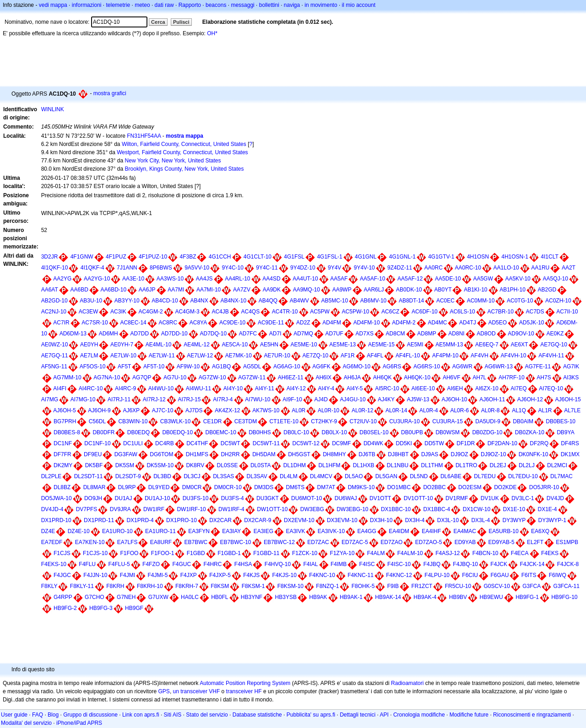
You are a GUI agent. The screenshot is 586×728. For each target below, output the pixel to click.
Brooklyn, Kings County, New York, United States (184, 169)
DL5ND (419, 476)
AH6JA (352, 377)
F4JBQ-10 (465, 564)
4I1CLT (549, 257)
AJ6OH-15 (568, 399)
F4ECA (520, 553)
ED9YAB (465, 542)
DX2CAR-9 (258, 520)
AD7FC (248, 334)
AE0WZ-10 (55, 345)
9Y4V (334, 268)
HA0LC (190, 597)
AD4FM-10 (367, 323)
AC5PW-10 (356, 312)
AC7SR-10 (95, 323)
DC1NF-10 (97, 443)
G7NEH (126, 597)
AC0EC (445, 301)
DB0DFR (103, 432)
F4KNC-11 (361, 575)
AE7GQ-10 (554, 345)
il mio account (359, 5)
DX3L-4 (480, 520)
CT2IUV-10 (363, 421)
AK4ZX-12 (227, 410)
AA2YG (62, 279)
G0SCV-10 (496, 586)
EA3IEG (263, 531)
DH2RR (230, 454)
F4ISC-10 (399, 564)
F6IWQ (558, 575)
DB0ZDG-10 (487, 432)
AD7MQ (303, 334)
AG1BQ (221, 367)
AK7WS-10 (266, 410)
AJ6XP (131, 410)
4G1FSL (294, 257)
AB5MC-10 (335, 301)
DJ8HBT (398, 454)
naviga (292, 5)
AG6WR (462, 367)
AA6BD (79, 290)
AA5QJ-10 (555, 279)
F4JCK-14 (532, 564)
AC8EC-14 (133, 323)
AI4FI (60, 388)
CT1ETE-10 (284, 421)
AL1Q (519, 410)
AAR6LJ (374, 290)
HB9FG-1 (527, 597)
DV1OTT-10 (418, 498)
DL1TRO (466, 465)
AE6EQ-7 (487, 345)
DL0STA (260, 465)
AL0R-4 (429, 410)
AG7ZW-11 (252, 377)
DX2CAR (220, 520)
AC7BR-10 (500, 312)
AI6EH (455, 388)
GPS (164, 691)
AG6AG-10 (287, 367)
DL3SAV (257, 476)
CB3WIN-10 (133, 421)
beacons (216, 5)
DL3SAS (223, 476)
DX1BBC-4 (437, 509)
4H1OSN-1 (515, 257)
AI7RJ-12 (154, 399)
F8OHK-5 (363, 586)
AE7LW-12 (200, 356)
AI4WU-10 (161, 388)
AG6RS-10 (427, 367)
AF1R (348, 356)
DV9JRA (120, 509)
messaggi (242, 5)
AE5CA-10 (235, 345)
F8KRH (115, 586)
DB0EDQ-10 (177, 432)
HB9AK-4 (425, 597)
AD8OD (486, 334)
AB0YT (443, 290)
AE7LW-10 (123, 356)
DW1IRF (154, 509)
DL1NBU (398, 465)
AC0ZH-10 (558, 301)
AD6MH (109, 334)
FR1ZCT (422, 586)
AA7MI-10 (209, 290)
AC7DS (535, 312)
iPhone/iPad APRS (79, 723)
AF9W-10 (188, 367)
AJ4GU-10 (353, 399)
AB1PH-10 (513, 290)
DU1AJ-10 (157, 498)
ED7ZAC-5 (355, 542)
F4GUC (182, 564)
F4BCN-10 (486, 553)
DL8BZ (62, 487)
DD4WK (373, 443)
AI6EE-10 (423, 388)
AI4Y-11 (265, 388)
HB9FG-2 (65, 608)
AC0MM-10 (481, 301)
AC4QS (250, 312)
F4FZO (151, 564)
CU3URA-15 (448, 421)
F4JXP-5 (220, 575)
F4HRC (212, 564)
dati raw (164, 5)
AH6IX (323, 377)
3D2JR (50, 257)
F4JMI (128, 575)
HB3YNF (252, 597)
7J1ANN (127, 268)
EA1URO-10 (117, 531)
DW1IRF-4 (231, 509)
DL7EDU (485, 476)
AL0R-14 (396, 410)
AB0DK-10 (409, 290)
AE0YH (89, 345)
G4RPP (63, 597)
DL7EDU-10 (523, 476)
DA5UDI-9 (488, 421)
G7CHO (95, 597)
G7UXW (158, 597)
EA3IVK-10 (331, 531)
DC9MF (341, 443)
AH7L (479, 377)
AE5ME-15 (381, 345)
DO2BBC (434, 487)
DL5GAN (386, 476)
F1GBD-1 (229, 553)
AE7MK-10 (239, 356)
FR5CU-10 (458, 586)
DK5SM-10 (160, 465)
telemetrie (118, 5)
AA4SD (271, 279)
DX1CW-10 (477, 509)
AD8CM (396, 334)
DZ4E (48, 531)
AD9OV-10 (521, 334)
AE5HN (269, 345)
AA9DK (272, 290)
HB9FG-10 (564, 597)
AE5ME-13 (342, 345)
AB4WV (299, 301)
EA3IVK (295, 531)
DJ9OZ (460, 454)
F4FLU (87, 564)
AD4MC (437, 323)
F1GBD (196, 553)
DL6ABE (451, 476)
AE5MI (415, 345)
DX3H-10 (381, 520)
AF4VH (480, 356)
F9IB (393, 586)
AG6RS (392, 367)
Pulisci (181, 22)
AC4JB (220, 312)
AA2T (569, 268)
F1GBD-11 (266, 553)
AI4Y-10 (233, 388)
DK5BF (94, 465)
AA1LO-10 (506, 268)
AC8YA (198, 323)
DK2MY (63, 465)
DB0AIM (523, 421)
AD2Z (303, 323)
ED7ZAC (318, 542)
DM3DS (264, 487)
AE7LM (89, 356)
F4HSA (243, 564)
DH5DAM (264, 454)
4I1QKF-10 (55, 268)
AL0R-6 (459, 410)
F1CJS (62, 553)
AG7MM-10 (67, 377)
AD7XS (365, 334)
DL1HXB (364, 465)
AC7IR (61, 323)
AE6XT (519, 345)
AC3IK (118, 312)
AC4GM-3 (187, 312)
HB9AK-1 (351, 597)
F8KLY (49, 586)
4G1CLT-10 (258, 257)
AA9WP (342, 290)
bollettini (269, 5)
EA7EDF (52, 542)
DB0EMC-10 (220, 432)
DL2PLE (52, 476)
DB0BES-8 (67, 432)
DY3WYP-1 (552, 520)
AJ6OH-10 (454, 399)
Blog (53, 715)
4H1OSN (478, 257)
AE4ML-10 (159, 345)
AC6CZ (390, 312)
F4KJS (251, 575)
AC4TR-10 (285, 312)
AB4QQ (268, 301)
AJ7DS (194, 410)
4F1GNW (82, 257)
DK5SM (125, 465)
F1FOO (129, 553)
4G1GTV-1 (441, 257)
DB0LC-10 (296, 432)
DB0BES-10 (561, 421)
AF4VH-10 (513, 356)
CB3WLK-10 (176, 421)
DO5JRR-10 (544, 487)
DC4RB (165, 443)
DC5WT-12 (306, 443)
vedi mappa (53, 5)
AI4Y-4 (326, 388)
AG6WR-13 (499, 367)
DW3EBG (312, 509)
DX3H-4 (415, 520)
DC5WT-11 (266, 443)
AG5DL (252, 367)
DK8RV (195, 465)
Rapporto (190, 5)
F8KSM (220, 586)
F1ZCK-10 (305, 553)
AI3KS (571, 377)
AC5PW (320, 312)
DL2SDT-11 (89, 476)
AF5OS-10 (93, 367)
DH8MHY (334, 454)
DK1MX (570, 454)
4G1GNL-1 (402, 257)
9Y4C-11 (267, 268)
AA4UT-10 (305, 279)
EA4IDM (399, 531)
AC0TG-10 (520, 301)
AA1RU (540, 268)
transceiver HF (244, 691)
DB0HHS (260, 432)
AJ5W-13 (418, 399)
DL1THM (432, 465)
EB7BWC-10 (236, 542)
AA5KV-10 (518, 279)
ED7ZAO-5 (429, 542)
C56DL (97, 421)
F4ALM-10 (410, 553)
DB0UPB (412, 432)
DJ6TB (367, 454)
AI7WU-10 (258, 399)
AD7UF (334, 334)
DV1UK (490, 498)
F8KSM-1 (253, 586)
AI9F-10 (292, 399)
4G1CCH (220, 257)
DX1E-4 (547, 509)
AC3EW (89, 312)
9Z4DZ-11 (400, 268)
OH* (212, 33)
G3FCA (532, 586)
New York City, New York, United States (173, 161)
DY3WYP (514, 520)
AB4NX (199, 301)
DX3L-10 (448, 520)
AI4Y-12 (296, 388)
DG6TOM (161, 454)
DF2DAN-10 (502, 443)
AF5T (124, 367)
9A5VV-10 (197, 268)
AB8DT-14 (411, 301)
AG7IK (571, 367)
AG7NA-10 (107, 377)
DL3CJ (192, 476)
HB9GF (134, 608)
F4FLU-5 (119, 564)
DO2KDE (505, 487)
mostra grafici (110, 93)
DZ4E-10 (79, 531)
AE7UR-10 (277, 356)
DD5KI (404, 443)
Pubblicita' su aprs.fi (311, 715)
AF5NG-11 (54, 367)
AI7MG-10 (83, 399)
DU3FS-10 (196, 498)
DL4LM (289, 476)
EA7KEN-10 (90, 542)
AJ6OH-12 (530, 399)
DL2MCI (557, 465)
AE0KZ (555, 334)
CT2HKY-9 (324, 421)
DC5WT (231, 443)
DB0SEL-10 (374, 432)
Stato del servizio (207, 715)
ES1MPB (567, 542)
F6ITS (529, 575)
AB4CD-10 (165, 301)
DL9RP (127, 487)
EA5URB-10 (503, 531)
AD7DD (139, 334)
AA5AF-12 (410, 279)
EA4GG (366, 531)
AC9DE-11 (271, 323)
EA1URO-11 (160, 531)
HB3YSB (286, 597)
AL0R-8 (491, 410)
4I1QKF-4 (92, 268)
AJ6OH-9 (99, 410)
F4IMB (339, 564)
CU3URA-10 (404, 421)
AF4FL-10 (408, 356)
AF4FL (375, 356)
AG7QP (142, 377)
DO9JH (93, 498)
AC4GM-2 (150, 312)
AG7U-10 (175, 377)
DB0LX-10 (334, 432)
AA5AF (339, 279)
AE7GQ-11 (55, 356)
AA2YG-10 (97, 279)
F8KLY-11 (82, 586)
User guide (14, 715)
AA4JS (204, 279)
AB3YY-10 (127, 301)
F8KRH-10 (150, 586)
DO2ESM (470, 487)
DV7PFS (87, 509)
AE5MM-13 (449, 345)
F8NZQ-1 (327, 586)
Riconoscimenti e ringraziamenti (532, 715)
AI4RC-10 (91, 388)
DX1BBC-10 (396, 509)
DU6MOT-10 (307, 498)
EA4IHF (431, 531)
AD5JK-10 (532, 323)
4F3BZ (188, 257)
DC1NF (63, 443)
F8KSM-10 (290, 586)
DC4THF (197, 443)
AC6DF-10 (425, 312)
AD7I (275, 334)
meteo (142, 5)
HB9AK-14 (388, 597)
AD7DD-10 (174, 334)
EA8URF (161, 542)
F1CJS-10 (95, 553)
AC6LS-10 (462, 312)
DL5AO (354, 476)
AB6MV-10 (373, 301)
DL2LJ (527, 465)
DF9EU (93, 454)
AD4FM (332, 323)
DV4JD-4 (52, 509)
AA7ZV (242, 290)
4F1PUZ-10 (153, 257)
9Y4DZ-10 (303, 268)
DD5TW (434, 443)
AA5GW (483, 279)
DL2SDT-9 (128, 476)
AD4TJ (468, 323)
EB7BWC (196, 542)
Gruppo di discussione (90, 715)
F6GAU (499, 575)
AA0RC (434, 268)
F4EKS (550, 553)
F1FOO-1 (163, 553)
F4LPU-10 (437, 575)
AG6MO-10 (356, 367)
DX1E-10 (514, 509)
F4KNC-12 (399, 575)
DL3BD (162, 476)
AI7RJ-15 (189, 399)
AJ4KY (386, 399)
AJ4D (321, 399)
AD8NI (456, 334)
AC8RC (168, 323)
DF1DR (466, 443)
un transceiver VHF (197, 691)
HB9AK (318, 597)
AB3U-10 (91, 301)
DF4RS (570, 443)
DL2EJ (498, 465)
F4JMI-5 (157, 575)
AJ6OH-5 (64, 410)
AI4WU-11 (198, 388)
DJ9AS (430, 454)
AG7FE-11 (538, 367)
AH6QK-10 (417, 377)
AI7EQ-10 (551, 388)
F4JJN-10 (95, 575)
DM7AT (326, 487)
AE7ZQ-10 (316, 356)
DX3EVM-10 (342, 520)
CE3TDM (246, 421)
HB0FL (220, 597)
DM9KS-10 (361, 487)
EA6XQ (540, 531)
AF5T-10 (154, 367)
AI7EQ (518, 388)
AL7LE (572, 410)
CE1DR (213, 421)
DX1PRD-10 (56, 520)
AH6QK (383, 377)
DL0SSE (228, 465)
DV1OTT (380, 498)
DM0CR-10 (228, 487)
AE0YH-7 (122, 345)
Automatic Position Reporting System (245, 683)
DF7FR (62, 454)
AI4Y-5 (355, 388)
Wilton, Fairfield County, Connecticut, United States (184, 144)
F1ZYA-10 (342, 553)
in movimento (321, 5)
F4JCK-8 (568, 564)
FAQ (38, 715)
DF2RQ (539, 443)
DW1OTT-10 (272, 509)
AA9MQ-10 (307, 290)
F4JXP (189, 575)
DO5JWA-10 (57, 498)
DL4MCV (321, 476)
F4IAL (311, 564)
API (384, 715)
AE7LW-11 (162, 356)
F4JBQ (432, 564)
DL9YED (159, 487)
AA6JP (147, 290)
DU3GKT (268, 498)
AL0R (298, 410)
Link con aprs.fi (141, 715)
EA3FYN (199, 531)
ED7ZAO (391, 542)
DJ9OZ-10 (493, 454)
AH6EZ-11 (291, 377)
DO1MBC (399, 487)
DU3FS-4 (233, 498)
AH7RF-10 (512, 377)
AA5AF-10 (372, 279)
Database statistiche (257, 715)
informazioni (87, 5)
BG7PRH (65, 421)
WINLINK (53, 109)
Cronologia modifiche (419, 715)
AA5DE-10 (448, 279)
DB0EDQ (138, 432)
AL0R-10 (328, 410)
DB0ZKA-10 (530, 432)
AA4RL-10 (237, 279)
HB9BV (458, 597)
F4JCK (499, 564)
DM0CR (192, 487)
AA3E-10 (133, 279)
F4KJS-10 (285, 575)
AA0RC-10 (468, 268)
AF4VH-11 (551, 356)
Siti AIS (173, 715)
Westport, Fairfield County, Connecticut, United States (182, 152)
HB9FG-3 (101, 608)
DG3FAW (126, 454)
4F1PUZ (116, 257)
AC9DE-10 (232, 323)
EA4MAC (465, 531)
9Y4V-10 (364, 268)
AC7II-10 (567, 312)
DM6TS (296, 487)
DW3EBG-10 (352, 509)
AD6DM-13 (73, 334)
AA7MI (176, 290)
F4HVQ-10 (278, 564)
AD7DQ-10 (213, 334)
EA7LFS (128, 542)
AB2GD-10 (54, 301)
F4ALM (376, 553)
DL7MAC (562, 476)
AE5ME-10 (304, 345)
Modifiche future (469, 715)
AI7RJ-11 (119, 399)
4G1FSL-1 (329, 257)
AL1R (545, 410)
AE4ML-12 (197, 345)
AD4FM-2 (404, 323)
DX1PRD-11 (99, 520)
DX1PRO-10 (182, 520)
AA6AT (50, 290)
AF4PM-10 (445, 356)
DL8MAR (95, 487)
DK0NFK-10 (534, 454)
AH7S (544, 377)
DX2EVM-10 (299, 520)
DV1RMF (457, 498)
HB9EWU (491, 597)
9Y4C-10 (233, 268)
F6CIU (470, 575)
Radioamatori (407, 683)
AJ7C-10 (163, 410)
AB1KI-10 (475, 290)
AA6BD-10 (113, 290)
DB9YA (565, 432)
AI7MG (50, 399)
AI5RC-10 (387, 388)
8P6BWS (161, 268)
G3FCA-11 (567, 586)
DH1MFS (197, 454)
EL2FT (535, 542)
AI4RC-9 (125, 388)
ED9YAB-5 (502, 542)
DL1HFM (329, 465)
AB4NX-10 (233, 301)
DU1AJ (124, 498)
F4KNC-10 (322, 575)
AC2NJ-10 (54, 312)
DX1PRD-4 (140, 520)
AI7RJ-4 (223, 399)
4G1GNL (366, 257)
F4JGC (62, 575)
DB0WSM (448, 432)
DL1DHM (295, 465)
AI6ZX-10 (487, 388)
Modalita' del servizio (26, 723)
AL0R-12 (362, 410)
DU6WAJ (346, 498)
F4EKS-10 (54, 564)
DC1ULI (133, 443)
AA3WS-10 (170, 279)
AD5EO (497, 323)
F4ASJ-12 (448, 553)
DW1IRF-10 (191, 509)
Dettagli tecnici (358, 715)
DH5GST (299, 454)
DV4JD (555, 498)
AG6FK (321, 367)
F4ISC (367, 564)
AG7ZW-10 (212, 377)
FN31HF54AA (144, 136)
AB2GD (547, 290)
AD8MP (426, 334)
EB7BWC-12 (279, 542)
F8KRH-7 (187, 586)
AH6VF (452, 377)
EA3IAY (231, 531)
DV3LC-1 (523, 498)
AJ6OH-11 (492, 399)
